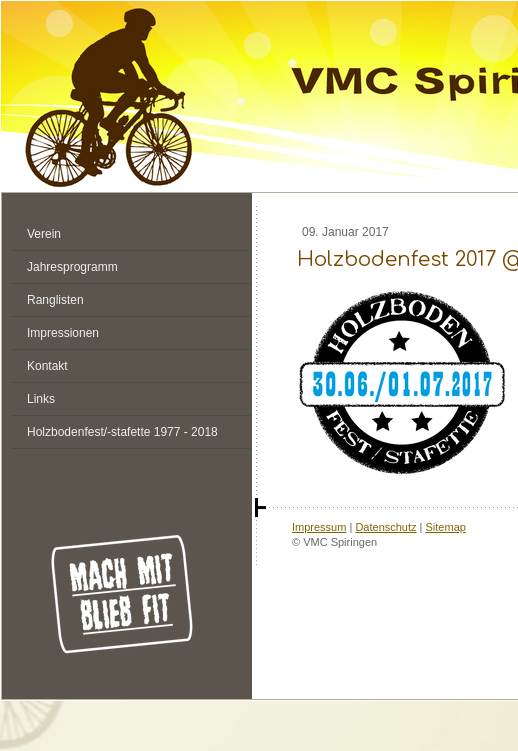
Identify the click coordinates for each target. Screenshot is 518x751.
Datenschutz (385, 527)
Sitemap (446, 527)
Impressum (319, 527)
